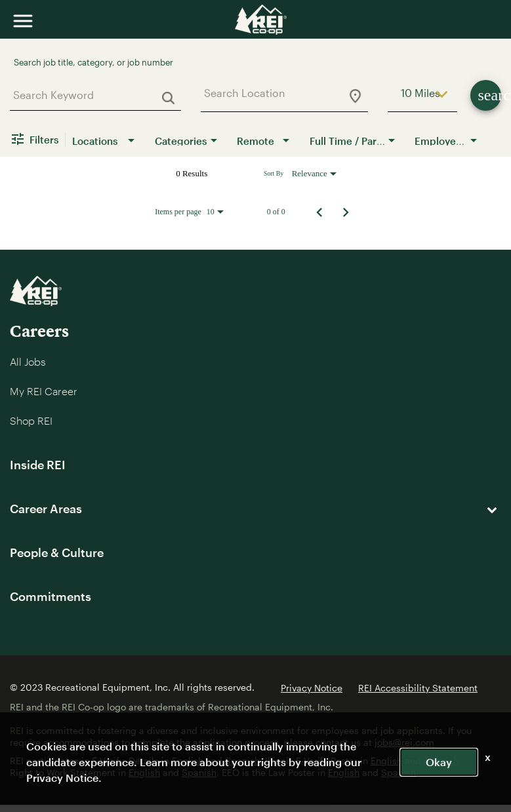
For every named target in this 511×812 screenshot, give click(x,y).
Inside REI (38, 465)
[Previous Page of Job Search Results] (319, 212)
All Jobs (28, 361)
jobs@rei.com (404, 742)
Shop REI (31, 420)
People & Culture (57, 552)
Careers (39, 331)
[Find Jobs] (486, 95)
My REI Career (44, 391)
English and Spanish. (217, 761)
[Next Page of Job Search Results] (346, 212)
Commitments (51, 596)
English (386, 761)
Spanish (441, 761)
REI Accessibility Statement (418, 688)
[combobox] (91, 95)
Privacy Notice (312, 688)
